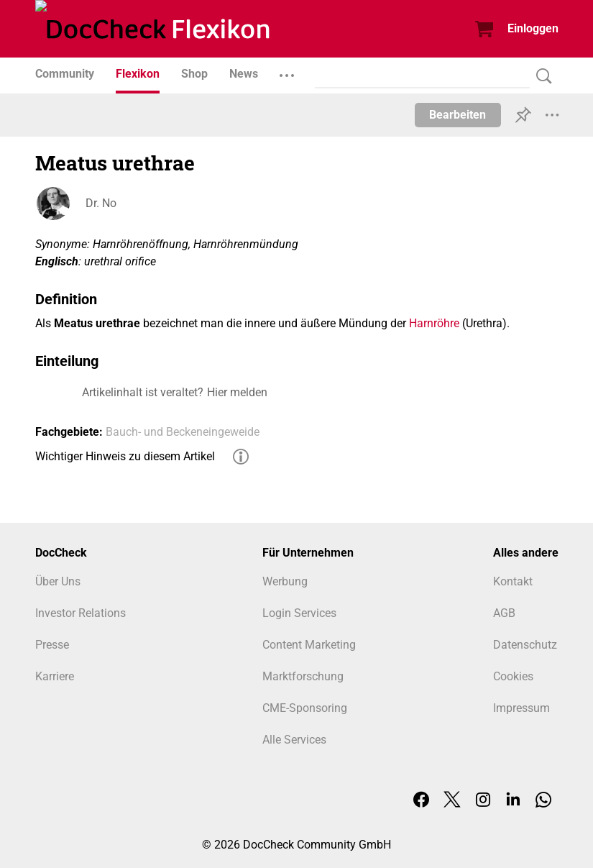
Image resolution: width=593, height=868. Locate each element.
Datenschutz (525, 645)
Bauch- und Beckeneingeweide (183, 432)
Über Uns (58, 581)
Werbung (285, 581)
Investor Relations (81, 613)
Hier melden (237, 392)
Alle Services (294, 740)
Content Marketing (309, 645)
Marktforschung (303, 676)
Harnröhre (434, 323)
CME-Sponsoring (305, 708)
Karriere (55, 676)
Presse (52, 645)
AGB (504, 613)
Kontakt (513, 581)
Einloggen (533, 28)
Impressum (521, 708)
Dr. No (101, 203)
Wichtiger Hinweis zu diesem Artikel (125, 456)
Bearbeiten (458, 115)
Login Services (299, 613)
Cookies (513, 676)
